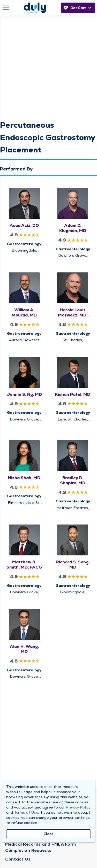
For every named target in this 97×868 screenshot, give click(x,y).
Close (48, 834)
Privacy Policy (78, 807)
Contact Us (18, 859)
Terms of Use (26, 812)
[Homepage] (35, 8)
